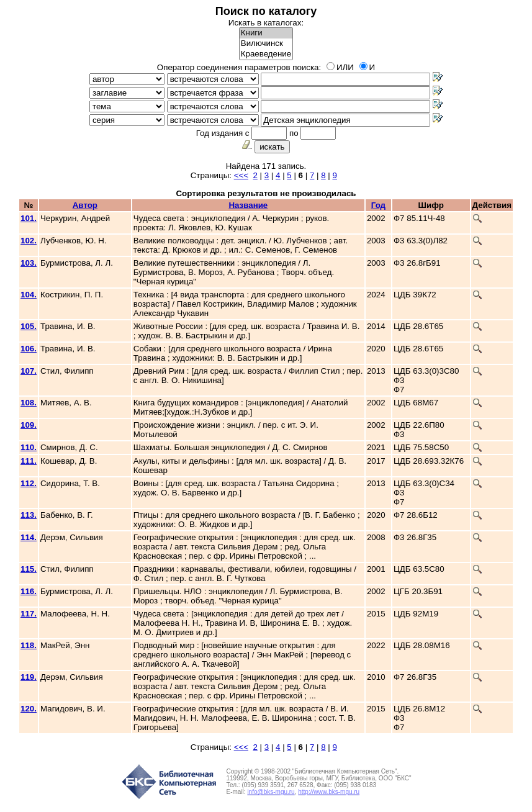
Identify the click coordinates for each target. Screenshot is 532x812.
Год (378, 205)
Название (248, 205)
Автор (85, 205)
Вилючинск (266, 44)
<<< (241, 175)
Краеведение (266, 54)
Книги (266, 33)
